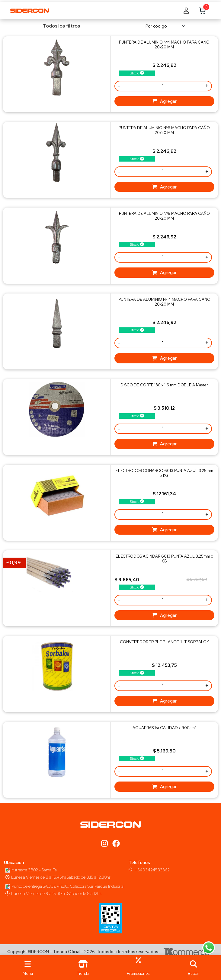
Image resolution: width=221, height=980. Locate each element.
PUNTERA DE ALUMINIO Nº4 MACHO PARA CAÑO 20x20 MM (164, 45)
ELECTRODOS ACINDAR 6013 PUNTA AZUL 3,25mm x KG (164, 559)
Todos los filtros (58, 26)
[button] (193, 968)
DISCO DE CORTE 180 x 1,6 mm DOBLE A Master (164, 385)
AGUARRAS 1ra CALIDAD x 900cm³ (164, 728)
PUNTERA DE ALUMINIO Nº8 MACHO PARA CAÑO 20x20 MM (164, 216)
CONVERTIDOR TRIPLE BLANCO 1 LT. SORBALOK (164, 642)
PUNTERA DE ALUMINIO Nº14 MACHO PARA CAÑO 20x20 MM (164, 302)
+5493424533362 (152, 870)
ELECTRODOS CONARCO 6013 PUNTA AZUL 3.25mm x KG (164, 473)
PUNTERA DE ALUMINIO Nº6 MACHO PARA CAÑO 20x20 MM (164, 130)
